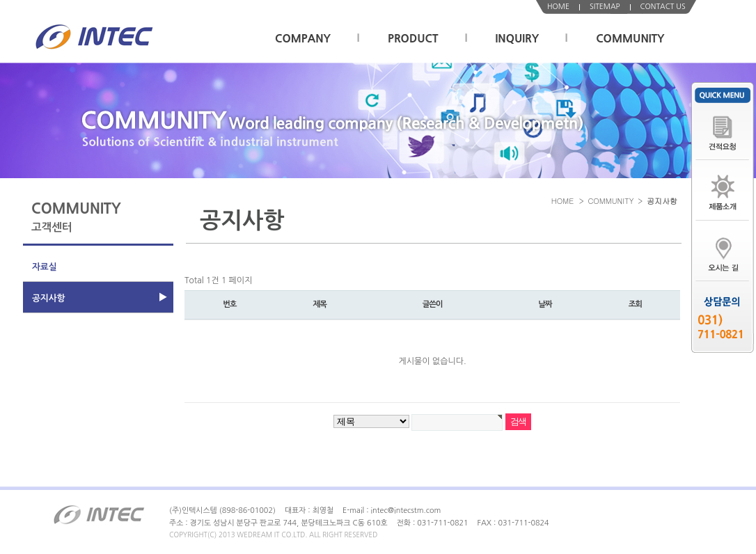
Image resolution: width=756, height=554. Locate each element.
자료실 (45, 267)
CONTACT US (663, 7)
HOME (558, 7)
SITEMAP (605, 7)
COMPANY (303, 39)
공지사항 (48, 298)
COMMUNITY (630, 39)
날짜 (545, 304)
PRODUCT (413, 39)
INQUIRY (518, 39)
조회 (635, 304)
